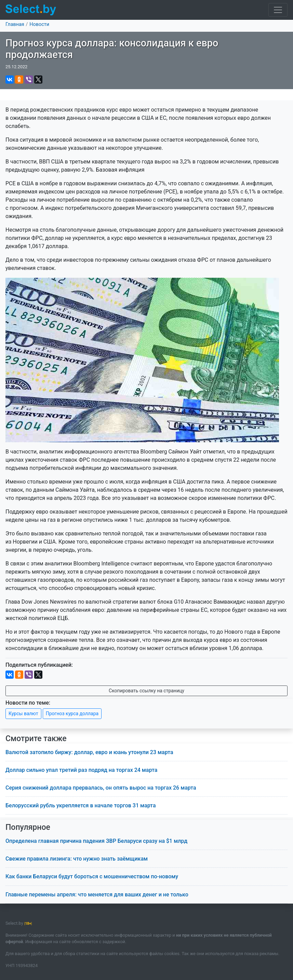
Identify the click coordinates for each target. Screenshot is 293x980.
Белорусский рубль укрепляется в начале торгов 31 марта (81, 805)
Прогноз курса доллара (72, 714)
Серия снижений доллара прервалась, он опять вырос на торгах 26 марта (101, 788)
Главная (15, 24)
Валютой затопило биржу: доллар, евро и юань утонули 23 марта (89, 752)
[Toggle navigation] (278, 10)
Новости (39, 24)
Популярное (28, 827)
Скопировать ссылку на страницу (146, 691)
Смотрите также (36, 739)
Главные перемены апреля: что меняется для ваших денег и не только (97, 895)
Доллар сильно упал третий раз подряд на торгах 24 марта (81, 770)
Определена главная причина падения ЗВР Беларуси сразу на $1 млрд (96, 841)
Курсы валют (23, 714)
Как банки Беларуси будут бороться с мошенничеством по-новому (92, 876)
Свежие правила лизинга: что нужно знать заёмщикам (77, 859)
